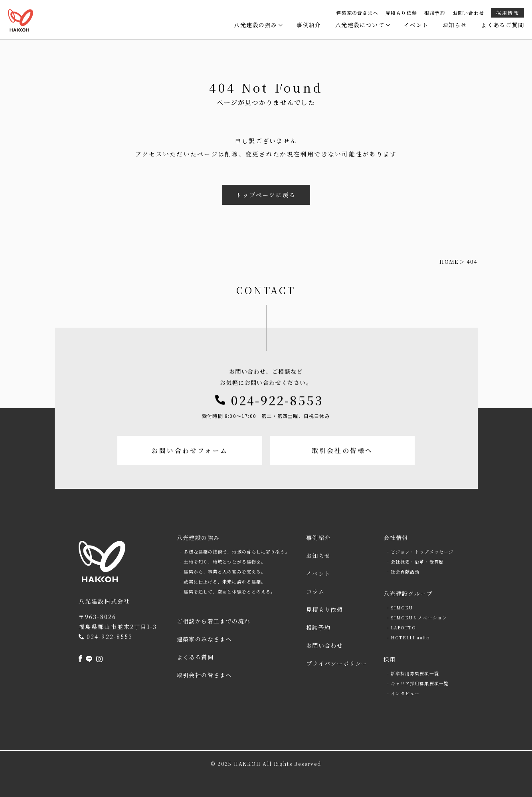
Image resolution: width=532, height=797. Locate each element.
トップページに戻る (266, 195)
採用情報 (508, 13)
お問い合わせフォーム (188, 474)
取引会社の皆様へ (344, 474)
